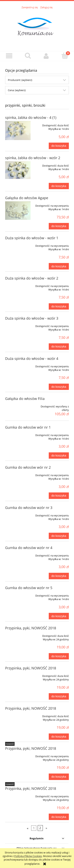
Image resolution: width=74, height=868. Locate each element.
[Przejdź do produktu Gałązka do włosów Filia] (18, 405)
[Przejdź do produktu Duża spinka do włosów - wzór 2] (18, 285)
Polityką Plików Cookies (28, 856)
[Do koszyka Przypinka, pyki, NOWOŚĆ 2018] (59, 656)
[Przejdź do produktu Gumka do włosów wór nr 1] (18, 434)
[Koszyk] (65, 56)
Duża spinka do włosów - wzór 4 (32, 358)
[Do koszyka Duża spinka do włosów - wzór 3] (59, 347)
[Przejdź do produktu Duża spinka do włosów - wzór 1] (18, 244)
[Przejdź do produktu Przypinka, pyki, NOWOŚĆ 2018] (18, 634)
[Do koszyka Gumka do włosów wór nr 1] (59, 456)
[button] (9, 56)
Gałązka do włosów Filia (25, 399)
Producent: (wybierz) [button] (20, 80)
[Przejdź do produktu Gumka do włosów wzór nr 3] (18, 514)
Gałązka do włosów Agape (27, 198)
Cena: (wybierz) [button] (17, 90)
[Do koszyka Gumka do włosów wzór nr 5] (59, 616)
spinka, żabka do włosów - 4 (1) (31, 117)
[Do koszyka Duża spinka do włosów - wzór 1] (59, 266)
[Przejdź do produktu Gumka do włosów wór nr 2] (18, 474)
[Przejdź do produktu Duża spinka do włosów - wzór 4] (18, 365)
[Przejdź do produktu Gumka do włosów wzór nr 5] (18, 594)
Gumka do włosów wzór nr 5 (29, 588)
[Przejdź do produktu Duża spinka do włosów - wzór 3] (18, 325)
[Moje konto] (46, 56)
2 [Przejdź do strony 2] (40, 828)
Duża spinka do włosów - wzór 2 (32, 278)
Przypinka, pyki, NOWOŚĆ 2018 (31, 628)
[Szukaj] (28, 56)
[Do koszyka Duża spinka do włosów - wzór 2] (59, 307)
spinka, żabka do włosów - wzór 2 (33, 158)
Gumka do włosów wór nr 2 (28, 467)
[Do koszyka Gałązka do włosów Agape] (59, 226)
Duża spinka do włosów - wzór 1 (32, 238)
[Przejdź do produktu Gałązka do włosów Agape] (18, 211)
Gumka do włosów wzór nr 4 (29, 548)
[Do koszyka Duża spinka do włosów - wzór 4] (59, 387)
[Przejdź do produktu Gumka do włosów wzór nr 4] (18, 554)
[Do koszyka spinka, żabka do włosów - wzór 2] (59, 186)
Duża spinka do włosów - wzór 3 (32, 318)
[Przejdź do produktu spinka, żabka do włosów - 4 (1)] (18, 131)
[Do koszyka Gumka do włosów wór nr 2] (59, 496)
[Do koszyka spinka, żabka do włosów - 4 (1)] (59, 146)
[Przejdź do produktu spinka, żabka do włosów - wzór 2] (18, 170)
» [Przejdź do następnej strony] (46, 828)
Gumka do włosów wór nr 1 (28, 427)
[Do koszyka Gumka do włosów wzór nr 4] (59, 576)
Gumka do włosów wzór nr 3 (29, 508)
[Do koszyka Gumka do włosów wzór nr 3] (59, 536)
